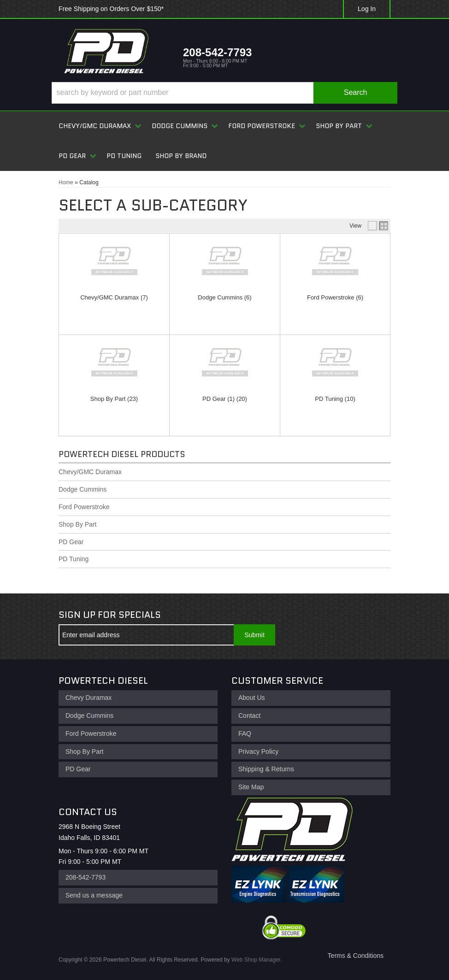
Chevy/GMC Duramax (109, 297)
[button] (224, 93)
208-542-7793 (86, 877)
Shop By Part (108, 399)
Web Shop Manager (256, 960)
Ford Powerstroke (331, 297)
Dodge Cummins (220, 297)
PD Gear (214, 399)
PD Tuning (329, 399)
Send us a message (94, 895)
